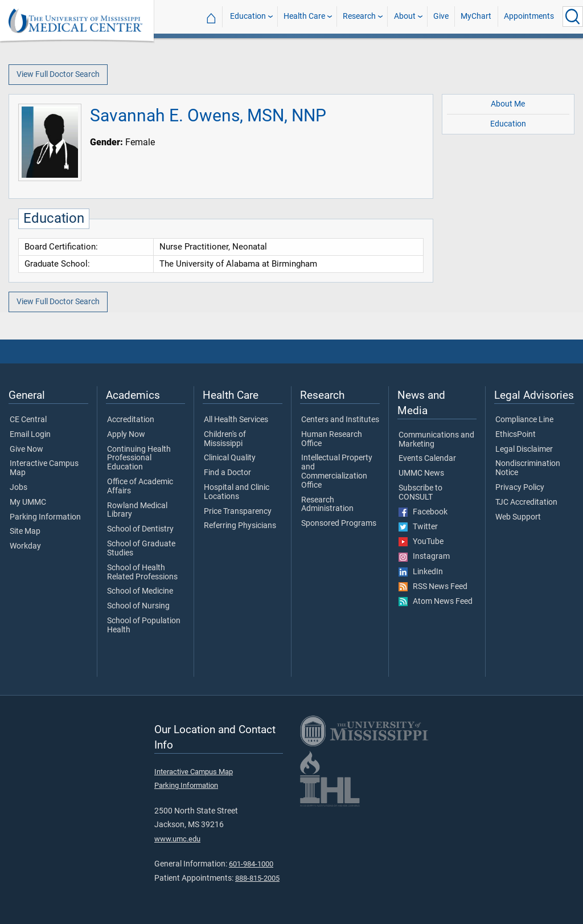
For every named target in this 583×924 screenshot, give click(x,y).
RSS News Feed (433, 587)
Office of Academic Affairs (140, 486)
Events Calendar (427, 459)
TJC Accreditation (526, 502)
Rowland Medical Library (137, 510)
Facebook (423, 512)
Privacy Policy (520, 488)
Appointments (529, 16)
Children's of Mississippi (225, 439)
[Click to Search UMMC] (573, 17)
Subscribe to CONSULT (420, 493)
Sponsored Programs (339, 524)
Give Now (26, 449)
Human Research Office (332, 439)
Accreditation (131, 420)
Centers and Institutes (340, 420)
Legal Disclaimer (524, 449)
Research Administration (327, 505)
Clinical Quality (230, 458)
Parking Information (45, 517)
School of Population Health (144, 625)
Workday (25, 546)
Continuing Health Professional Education (139, 458)
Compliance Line (524, 420)
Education (248, 16)
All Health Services (236, 420)
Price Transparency (238, 512)
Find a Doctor (227, 473)
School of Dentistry (140, 529)
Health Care (304, 16)
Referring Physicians (240, 526)
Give (441, 16)
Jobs (19, 488)
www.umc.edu (177, 839)
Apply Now (126, 435)
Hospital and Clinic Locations (237, 492)
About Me (508, 104)
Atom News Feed (436, 602)
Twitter (418, 527)
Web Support (518, 517)
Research (359, 16)
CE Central (28, 420)
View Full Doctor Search (58, 74)
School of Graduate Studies (141, 549)
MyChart (476, 16)
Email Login (30, 435)
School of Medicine (140, 591)
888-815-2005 (257, 878)
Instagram (424, 557)
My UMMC (28, 502)
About (405, 16)
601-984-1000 (251, 864)
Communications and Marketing (436, 440)
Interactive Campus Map (44, 468)
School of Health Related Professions (142, 573)
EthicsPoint (516, 435)
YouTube (421, 542)
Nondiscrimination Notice (528, 468)
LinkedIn (421, 572)
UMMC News (421, 473)
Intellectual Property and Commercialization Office (337, 471)
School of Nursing (138, 606)
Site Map (25, 531)
